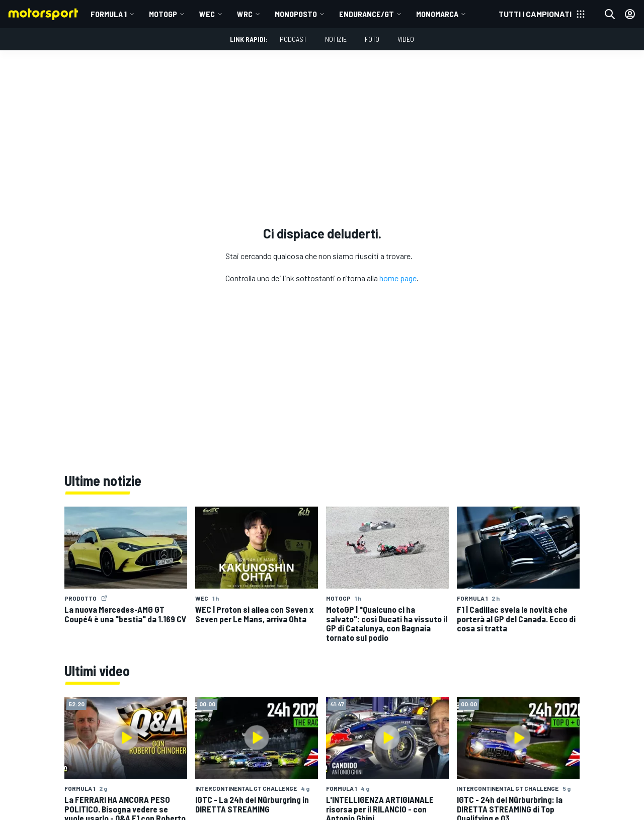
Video (406, 39)
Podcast (293, 39)
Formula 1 (109, 14)
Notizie (336, 39)
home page (398, 278)
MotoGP (163, 14)
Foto (372, 39)
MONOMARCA (437, 14)
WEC (207, 14)
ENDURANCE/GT (367, 14)
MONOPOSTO (296, 14)
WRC (245, 14)
